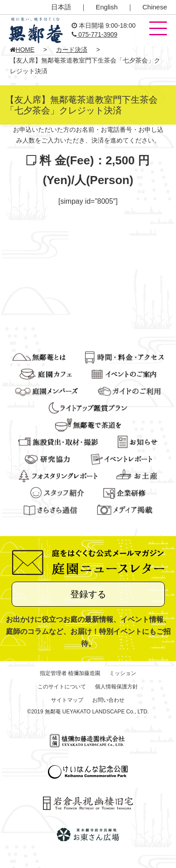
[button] (158, 29)
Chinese (155, 7)
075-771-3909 (94, 34)
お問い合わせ (108, 700)
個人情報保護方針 (116, 687)
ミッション (123, 673)
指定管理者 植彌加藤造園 (70, 673)
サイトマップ (67, 700)
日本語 (61, 7)
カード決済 (72, 50)
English (107, 7)
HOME (22, 50)
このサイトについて (62, 687)
